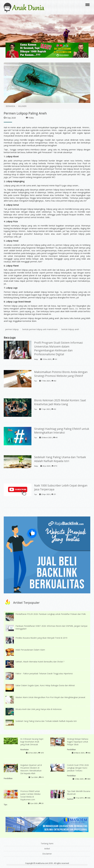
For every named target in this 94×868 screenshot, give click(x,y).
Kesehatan (25, 749)
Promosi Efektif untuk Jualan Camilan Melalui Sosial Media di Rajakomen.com (30, 795)
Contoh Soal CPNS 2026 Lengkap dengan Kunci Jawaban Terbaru (78, 768)
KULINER (22, 106)
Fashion (70, 799)
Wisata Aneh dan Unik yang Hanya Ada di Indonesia (38, 709)
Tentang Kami (47, 843)
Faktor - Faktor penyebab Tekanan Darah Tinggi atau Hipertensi (44, 674)
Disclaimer (47, 854)
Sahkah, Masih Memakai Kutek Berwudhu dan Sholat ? (40, 662)
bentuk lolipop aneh (70, 329)
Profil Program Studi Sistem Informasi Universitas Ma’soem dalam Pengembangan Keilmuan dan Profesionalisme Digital (58, 348)
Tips (36, 381)
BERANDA (10, 106)
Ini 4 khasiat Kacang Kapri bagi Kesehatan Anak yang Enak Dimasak (32, 742)
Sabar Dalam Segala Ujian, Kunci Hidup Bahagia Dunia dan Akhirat (45, 685)
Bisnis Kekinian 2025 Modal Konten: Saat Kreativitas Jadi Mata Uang (60, 402)
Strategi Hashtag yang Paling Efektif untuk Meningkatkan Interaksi (62, 431)
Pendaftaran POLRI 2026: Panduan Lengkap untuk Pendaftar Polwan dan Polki (51, 614)
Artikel (47, 849)
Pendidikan (71, 749)
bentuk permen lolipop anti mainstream (40, 329)
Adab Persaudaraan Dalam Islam (30, 650)
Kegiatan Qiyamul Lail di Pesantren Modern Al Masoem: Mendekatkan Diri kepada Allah (31, 769)
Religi (36, 359)
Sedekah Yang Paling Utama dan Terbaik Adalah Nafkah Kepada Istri (60, 459)
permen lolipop (12, 329)
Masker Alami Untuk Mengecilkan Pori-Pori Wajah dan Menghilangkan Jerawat (50, 697)
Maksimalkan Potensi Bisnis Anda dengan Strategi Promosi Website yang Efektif (61, 374)
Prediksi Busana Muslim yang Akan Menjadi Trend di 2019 (41, 638)
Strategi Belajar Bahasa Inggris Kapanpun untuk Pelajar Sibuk (78, 742)
